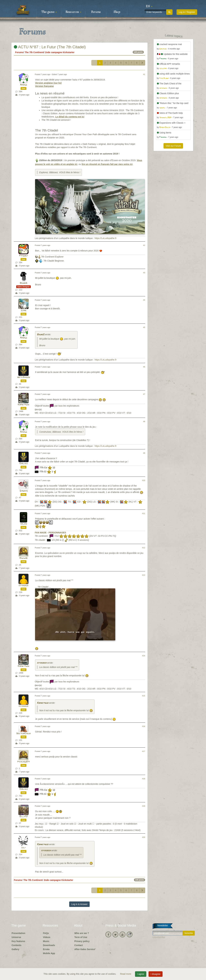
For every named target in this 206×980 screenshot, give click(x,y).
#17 (144, 751)
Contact (79, 945)
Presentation (18, 933)
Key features (18, 941)
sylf (23, 848)
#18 (144, 779)
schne (24, 311)
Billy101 (24, 817)
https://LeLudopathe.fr (106, 238)
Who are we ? (82, 933)
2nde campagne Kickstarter (60, 52)
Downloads (49, 945)
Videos (47, 937)
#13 (144, 575)
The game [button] (49, 12)
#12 (144, 548)
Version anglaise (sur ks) (48, 83)
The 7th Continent (34, 52)
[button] (149, 6)
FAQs (46, 933)
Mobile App (49, 953)
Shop (117, 12)
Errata (46, 949)
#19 (144, 806)
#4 (144, 300)
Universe (16, 937)
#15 (144, 696)
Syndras (24, 491)
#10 (144, 480)
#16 (144, 726)
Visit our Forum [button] (173, 146)
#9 (144, 453)
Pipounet (24, 256)
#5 (144, 327)
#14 (144, 656)
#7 (144, 394)
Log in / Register (187, 12)
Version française (44, 86)
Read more (126, 974)
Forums (96, 12)
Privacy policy (82, 941)
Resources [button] (73, 12)
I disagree (156, 974)
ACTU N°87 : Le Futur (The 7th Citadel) (50, 47)
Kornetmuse (23, 405)
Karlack (24, 464)
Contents (16, 945)
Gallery (15, 949)
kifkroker (23, 586)
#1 (144, 74)
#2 (144, 245)
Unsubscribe (159, 937)
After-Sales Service (85, 949)
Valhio (24, 524)
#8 (144, 422)
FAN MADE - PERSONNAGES (50, 533)
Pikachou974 (23, 762)
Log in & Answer (79, 904)
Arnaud (23, 85)
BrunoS (23, 283)
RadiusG (23, 558)
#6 (144, 367)
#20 (144, 837)
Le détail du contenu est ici (70, 117)
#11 (144, 513)
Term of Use (81, 937)
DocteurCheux (23, 734)
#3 (144, 273)
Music (46, 941)
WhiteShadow (23, 377)
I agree (141, 974)
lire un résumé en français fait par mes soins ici (107, 164)
